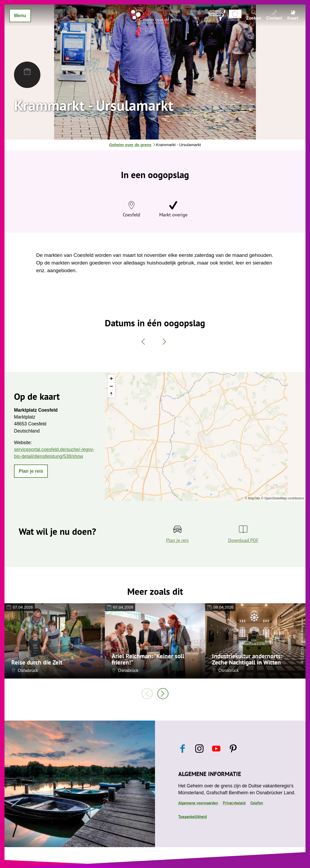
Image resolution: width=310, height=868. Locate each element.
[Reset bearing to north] (111, 394)
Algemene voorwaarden (198, 803)
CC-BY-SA (302, 653)
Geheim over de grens (130, 145)
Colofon (257, 803)
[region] (205, 437)
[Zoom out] (111, 386)
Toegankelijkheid (192, 816)
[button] (31, 471)
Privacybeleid (234, 803)
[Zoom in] (111, 379)
